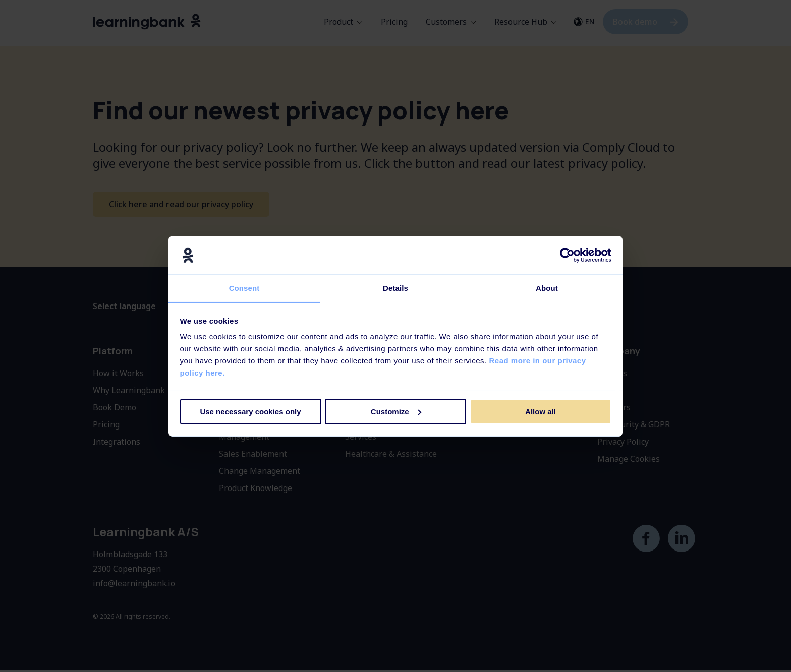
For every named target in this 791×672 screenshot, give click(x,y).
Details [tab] (395, 288)
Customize (396, 412)
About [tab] (547, 288)
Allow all (541, 412)
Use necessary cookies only (250, 412)
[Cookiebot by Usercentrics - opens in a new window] (567, 255)
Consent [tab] (244, 288)
